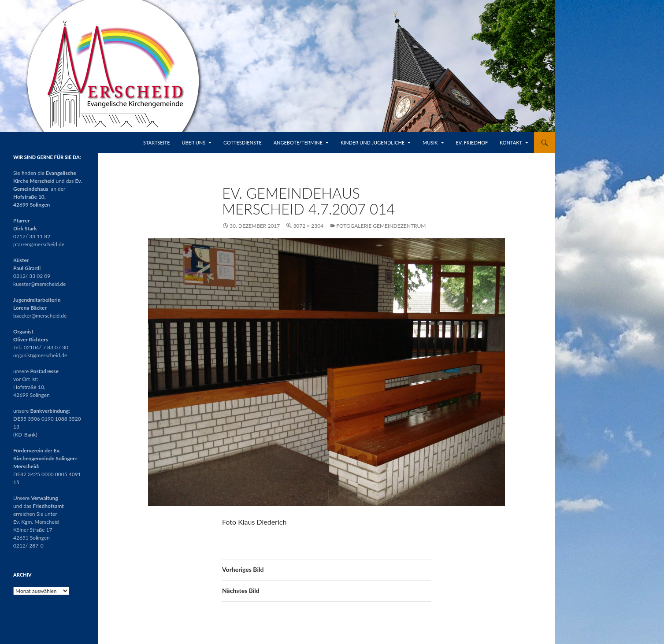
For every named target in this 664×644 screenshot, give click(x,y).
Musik (430, 142)
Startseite (156, 142)
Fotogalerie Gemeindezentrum (381, 226)
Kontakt (511, 142)
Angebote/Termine (298, 142)
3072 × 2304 (308, 226)
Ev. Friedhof (472, 142)
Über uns (193, 142)
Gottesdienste (243, 142)
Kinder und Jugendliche (373, 142)
